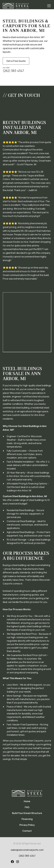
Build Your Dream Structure (27, 813)
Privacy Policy (27, 825)
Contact (27, 831)
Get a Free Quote (16, 61)
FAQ (27, 807)
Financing (27, 819)
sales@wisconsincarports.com (27, 850)
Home (27, 801)
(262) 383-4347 (27, 856)
